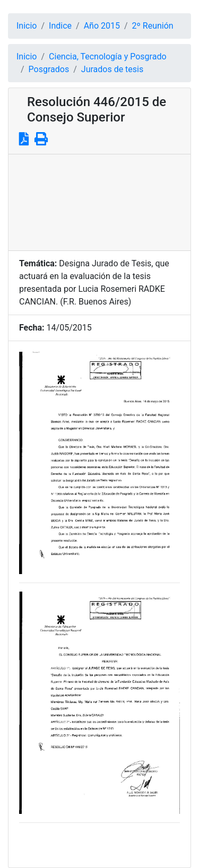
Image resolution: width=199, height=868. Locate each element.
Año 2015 (102, 26)
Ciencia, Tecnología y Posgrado (107, 57)
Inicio (27, 26)
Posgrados (49, 69)
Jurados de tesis (112, 69)
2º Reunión (153, 26)
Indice (60, 26)
